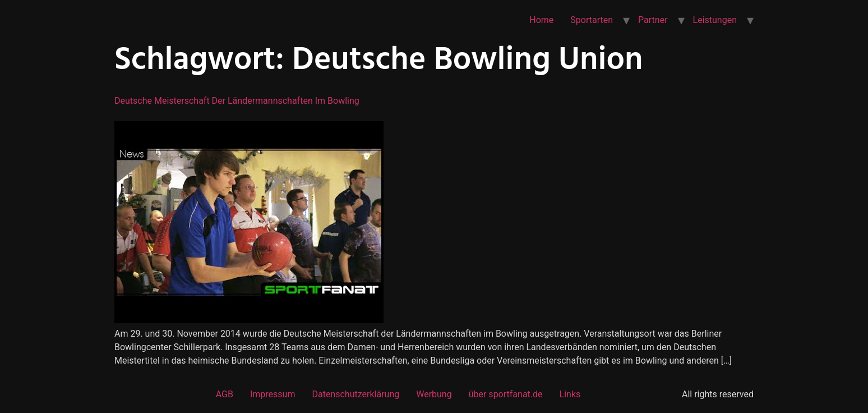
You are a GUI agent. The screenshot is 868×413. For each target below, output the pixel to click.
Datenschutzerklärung (355, 394)
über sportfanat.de (506, 394)
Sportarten (592, 20)
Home (541, 20)
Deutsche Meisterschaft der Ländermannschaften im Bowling (237, 101)
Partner (653, 20)
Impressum (273, 394)
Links (570, 394)
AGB (225, 394)
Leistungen (715, 20)
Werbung (434, 394)
